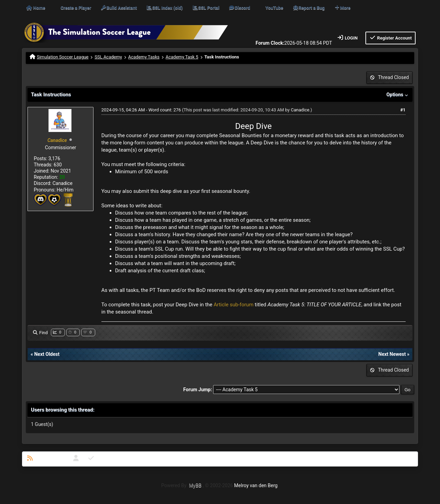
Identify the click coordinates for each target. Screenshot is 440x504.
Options (398, 95)
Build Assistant (119, 8)
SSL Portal (206, 8)
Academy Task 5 (182, 57)
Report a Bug (309, 8)
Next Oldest (47, 354)
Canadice (300, 110)
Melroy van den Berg (256, 485)
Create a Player (76, 8)
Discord (239, 8)
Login (347, 38)
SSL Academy (108, 57)
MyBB (195, 485)
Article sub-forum (233, 305)
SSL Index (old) (164, 8)
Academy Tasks (144, 57)
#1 (403, 110)
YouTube (274, 8)
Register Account (390, 38)
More (342, 8)
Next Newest (392, 354)
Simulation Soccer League (63, 57)
